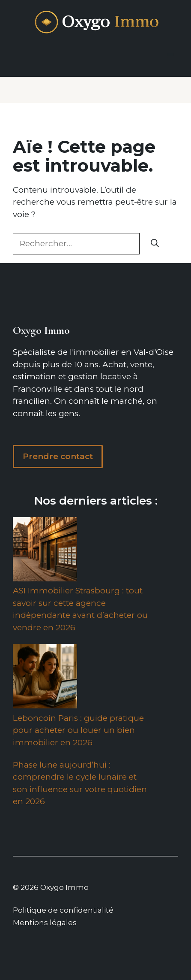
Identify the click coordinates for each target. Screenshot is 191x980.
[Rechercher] (155, 244)
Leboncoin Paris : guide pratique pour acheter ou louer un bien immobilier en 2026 (78, 730)
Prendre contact (58, 456)
